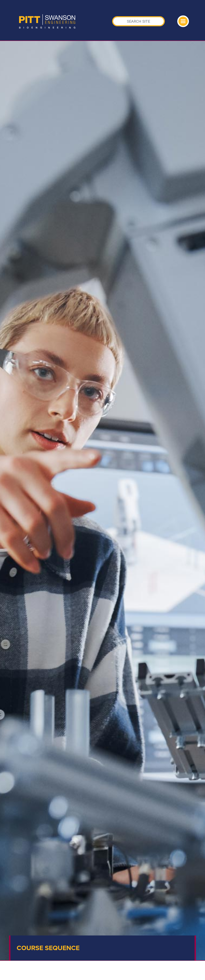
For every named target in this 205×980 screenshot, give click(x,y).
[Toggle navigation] (183, 21)
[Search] (139, 21)
